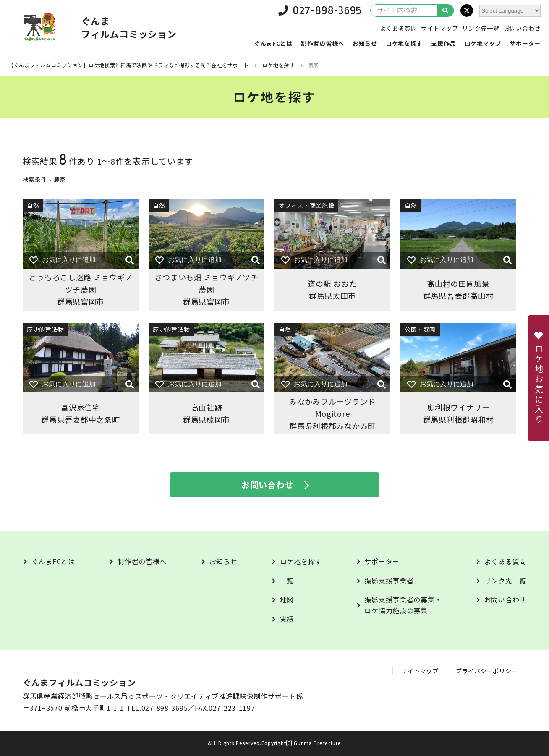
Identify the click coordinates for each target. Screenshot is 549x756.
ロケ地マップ (483, 43)
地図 (287, 599)
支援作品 (443, 43)
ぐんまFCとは (273, 43)
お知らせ (365, 43)
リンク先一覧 (481, 28)
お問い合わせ (522, 28)
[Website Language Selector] (510, 11)
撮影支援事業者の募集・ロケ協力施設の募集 (403, 605)
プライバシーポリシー (487, 671)
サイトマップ (439, 28)
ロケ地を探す (404, 43)
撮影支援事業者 (389, 581)
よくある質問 (398, 28)
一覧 (287, 581)
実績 (287, 619)
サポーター (525, 43)
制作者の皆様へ (323, 43)
